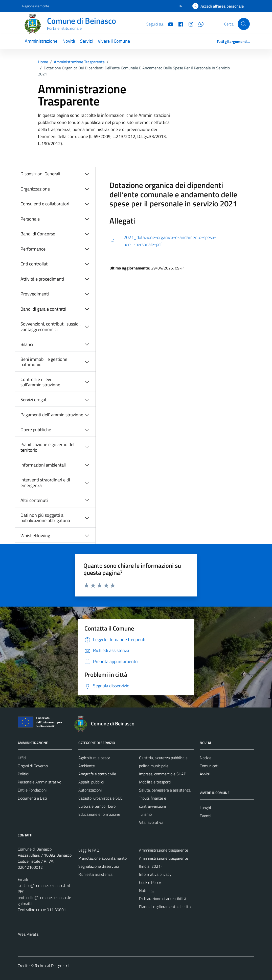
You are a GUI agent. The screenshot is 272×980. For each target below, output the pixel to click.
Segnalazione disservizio (99, 866)
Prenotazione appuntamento (103, 858)
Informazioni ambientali (43, 465)
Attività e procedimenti (42, 279)
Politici (23, 774)
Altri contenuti (34, 500)
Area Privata (28, 934)
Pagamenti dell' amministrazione (52, 415)
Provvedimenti (35, 294)
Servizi (86, 41)
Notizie (206, 758)
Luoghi (205, 808)
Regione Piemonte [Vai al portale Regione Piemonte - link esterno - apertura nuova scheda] (36, 6)
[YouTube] (169, 24)
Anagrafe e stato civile (97, 774)
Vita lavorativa (151, 822)
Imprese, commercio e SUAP (163, 774)
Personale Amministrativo (39, 782)
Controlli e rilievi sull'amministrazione (40, 382)
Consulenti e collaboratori (45, 204)
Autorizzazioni (90, 790)
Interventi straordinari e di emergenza (45, 483)
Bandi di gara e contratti (43, 309)
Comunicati (209, 766)
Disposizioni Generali (40, 174)
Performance (33, 249)
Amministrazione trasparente (164, 850)
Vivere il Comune (114, 41)
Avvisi (205, 774)
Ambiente (87, 766)
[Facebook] (179, 24)
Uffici (22, 758)
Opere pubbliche (36, 430)
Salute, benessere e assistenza (165, 790)
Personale (30, 219)
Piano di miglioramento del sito (165, 907)
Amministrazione (41, 41)
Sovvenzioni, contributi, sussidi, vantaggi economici (51, 327)
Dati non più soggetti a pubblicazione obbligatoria (45, 518)
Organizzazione (35, 189)
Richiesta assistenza (95, 874)
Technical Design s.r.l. (52, 966)
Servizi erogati (34, 400)
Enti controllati (35, 264)
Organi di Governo (33, 766)
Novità (69, 41)
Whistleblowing (35, 536)
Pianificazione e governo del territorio (47, 447)
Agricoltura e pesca (94, 758)
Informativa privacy (155, 874)
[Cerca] (244, 24)
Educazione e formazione (99, 814)
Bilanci (27, 344)
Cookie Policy (150, 882)
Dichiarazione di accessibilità (163, 899)
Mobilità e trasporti (155, 782)
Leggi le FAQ (89, 850)
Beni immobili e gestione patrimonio (44, 362)
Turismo (145, 814)
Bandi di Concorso (38, 234)
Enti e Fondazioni (32, 790)
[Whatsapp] (199, 24)
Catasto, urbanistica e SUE (100, 798)
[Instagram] (189, 24)
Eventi (205, 816)
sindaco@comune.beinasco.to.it (44, 885)
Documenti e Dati (32, 798)
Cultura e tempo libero (97, 806)
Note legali (148, 890)
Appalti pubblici (91, 782)
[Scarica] (177, 241)
